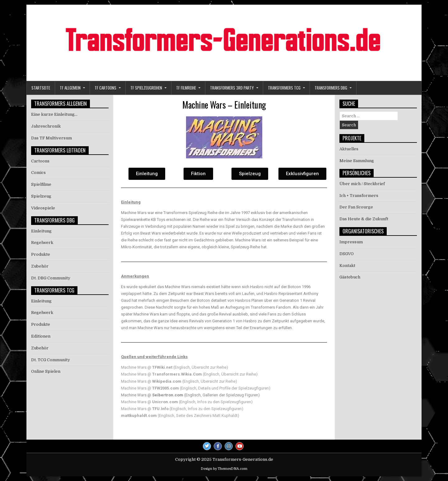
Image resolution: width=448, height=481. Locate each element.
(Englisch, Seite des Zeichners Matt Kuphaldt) (180, 416)
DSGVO (347, 254)
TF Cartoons (105, 88)
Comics (38, 173)
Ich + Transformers (359, 196)
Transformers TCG (284, 88)
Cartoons (40, 161)
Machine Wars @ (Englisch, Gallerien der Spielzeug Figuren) (190, 395)
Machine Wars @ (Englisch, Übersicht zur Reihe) (175, 367)
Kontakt (347, 266)
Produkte (41, 254)
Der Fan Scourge (356, 207)
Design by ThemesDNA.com (224, 469)
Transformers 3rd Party (232, 88)
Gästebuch (350, 277)
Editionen (41, 336)
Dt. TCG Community (51, 360)
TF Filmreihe (186, 88)
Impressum (351, 242)
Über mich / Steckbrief (362, 184)
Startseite (41, 88)
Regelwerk (42, 243)
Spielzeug (41, 196)
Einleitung (41, 231)
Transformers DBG (331, 88)
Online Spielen (46, 371)
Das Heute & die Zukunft (364, 219)
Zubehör (40, 266)
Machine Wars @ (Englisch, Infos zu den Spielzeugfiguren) (187, 402)
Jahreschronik (46, 126)
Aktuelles (349, 149)
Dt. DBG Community (51, 278)
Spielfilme (41, 184)
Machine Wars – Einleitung (224, 105)
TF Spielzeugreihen (146, 88)
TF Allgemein (70, 88)
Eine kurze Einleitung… (54, 114)
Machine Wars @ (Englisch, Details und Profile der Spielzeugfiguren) (196, 388)
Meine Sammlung (357, 161)
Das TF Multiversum (51, 138)
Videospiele (43, 208)
